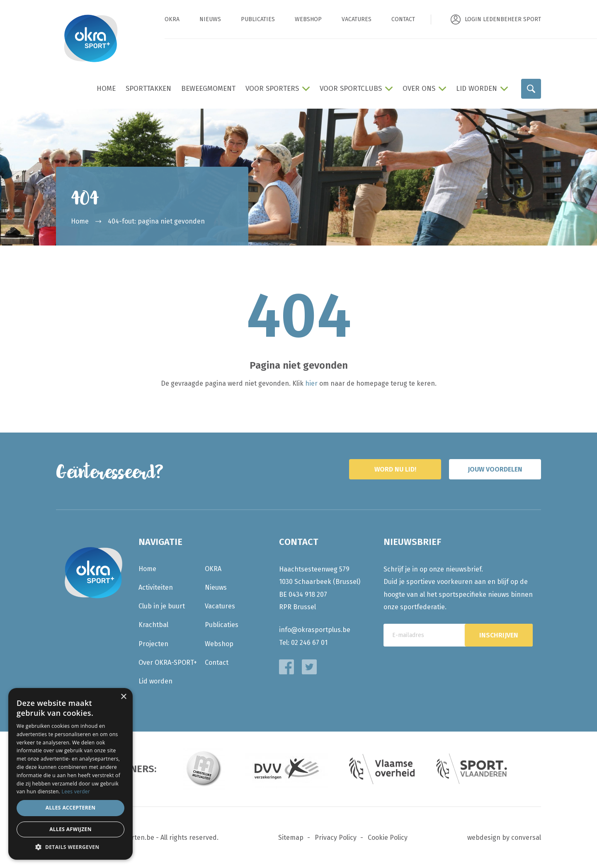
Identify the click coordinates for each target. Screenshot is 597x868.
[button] (70, 847)
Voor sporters (272, 89)
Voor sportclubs (351, 89)
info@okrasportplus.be (315, 630)
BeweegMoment (208, 89)
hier (311, 383)
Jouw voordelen (495, 469)
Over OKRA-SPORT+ (168, 663)
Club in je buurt (162, 606)
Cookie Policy (388, 838)
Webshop (308, 19)
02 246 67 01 (309, 643)
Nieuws (210, 19)
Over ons (419, 89)
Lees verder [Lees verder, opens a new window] (76, 791)
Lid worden (477, 89)
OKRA (172, 19)
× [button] (123, 697)
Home (106, 89)
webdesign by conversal (504, 838)
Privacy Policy (336, 838)
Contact (403, 19)
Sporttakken (148, 89)
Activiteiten (156, 587)
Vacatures (357, 19)
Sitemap (291, 838)
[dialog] (70, 774)
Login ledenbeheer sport (503, 19)
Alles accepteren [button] (71, 808)
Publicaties (258, 19)
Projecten (153, 644)
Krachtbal (153, 625)
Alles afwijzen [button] (70, 829)
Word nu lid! (395, 469)
